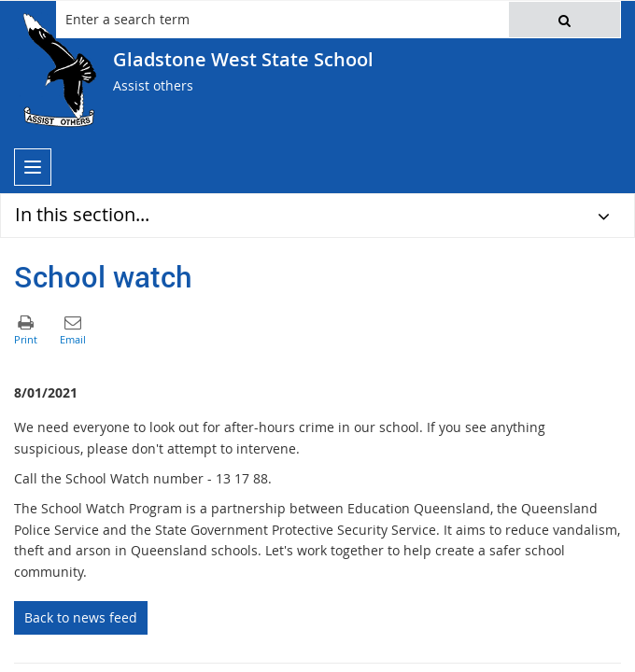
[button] (564, 20)
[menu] (33, 167)
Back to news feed (81, 617)
